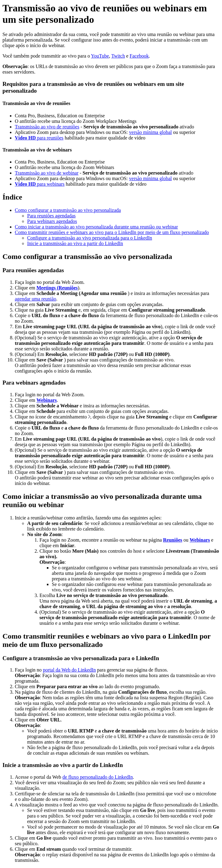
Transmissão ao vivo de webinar (47, 173)
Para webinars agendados (52, 221)
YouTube (100, 56)
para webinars (40, 184)
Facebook (139, 56)
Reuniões (173, 540)
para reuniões (39, 138)
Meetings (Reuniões (57, 288)
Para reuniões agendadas (51, 216)
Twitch (118, 56)
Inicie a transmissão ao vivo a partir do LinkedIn (75, 243)
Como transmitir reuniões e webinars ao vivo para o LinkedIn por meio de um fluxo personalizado (112, 232)
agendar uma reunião (35, 299)
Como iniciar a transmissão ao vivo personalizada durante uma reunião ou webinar (96, 227)
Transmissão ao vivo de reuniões (47, 127)
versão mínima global (151, 132)
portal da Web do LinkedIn (69, 670)
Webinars (47, 400)
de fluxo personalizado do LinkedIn (97, 777)
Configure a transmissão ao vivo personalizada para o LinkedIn (90, 238)
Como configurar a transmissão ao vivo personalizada (68, 210)
